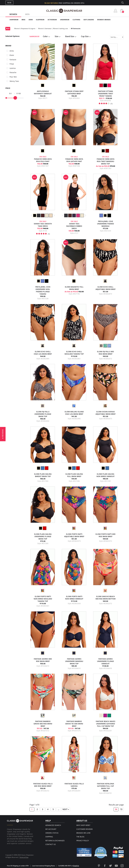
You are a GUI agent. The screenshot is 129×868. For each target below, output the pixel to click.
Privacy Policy (83, 841)
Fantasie (13, 60)
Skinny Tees (14, 81)
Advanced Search (53, 825)
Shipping (49, 837)
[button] (3, 434)
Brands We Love (83, 833)
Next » (66, 809)
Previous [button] (32, 215)
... (59, 809)
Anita (12, 51)
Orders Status (52, 833)
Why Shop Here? (83, 825)
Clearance (119, 20)
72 (121, 809)
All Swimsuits (76, 29)
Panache (13, 72)
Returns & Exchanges (55, 841)
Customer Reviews (85, 829)
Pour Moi (13, 77)
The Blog (80, 837)
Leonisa (13, 68)
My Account (51, 829)
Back (8, 29)
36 (116, 809)
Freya (12, 64)
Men (27, 14)
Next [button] (54, 215)
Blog (9, 3)
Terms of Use (24, 857)
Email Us (76, 866)
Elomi (12, 55)
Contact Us (51, 844)
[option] (42, 85)
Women (13, 14)
